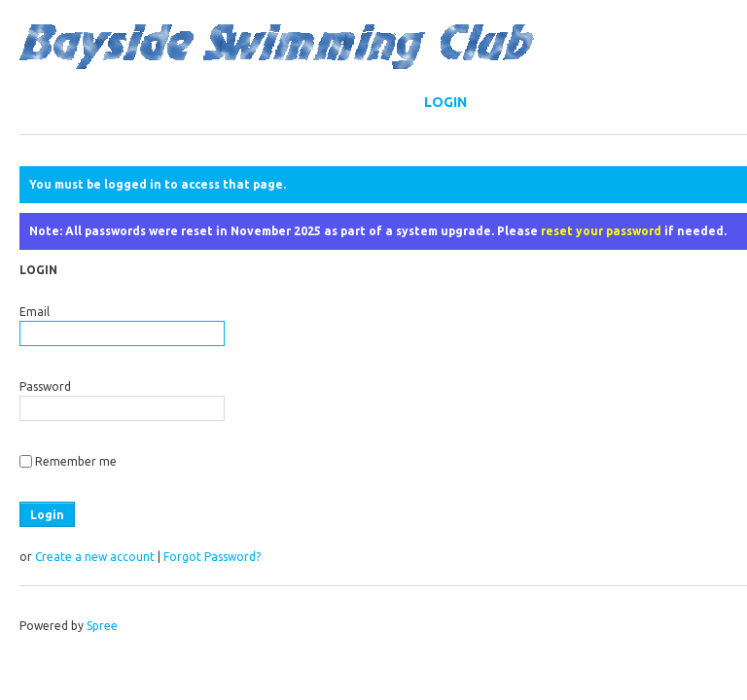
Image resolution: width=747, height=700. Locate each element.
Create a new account (95, 557)
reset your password (601, 231)
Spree (102, 626)
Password (45, 386)
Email (35, 312)
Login (445, 102)
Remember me (76, 461)
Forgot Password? (212, 557)
